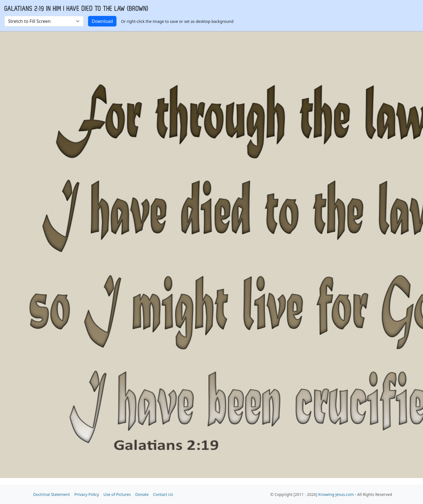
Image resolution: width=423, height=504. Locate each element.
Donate (142, 494)
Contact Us (163, 494)
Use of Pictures (117, 494)
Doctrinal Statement (52, 494)
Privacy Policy (87, 494)
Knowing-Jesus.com (336, 494)
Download (102, 21)
